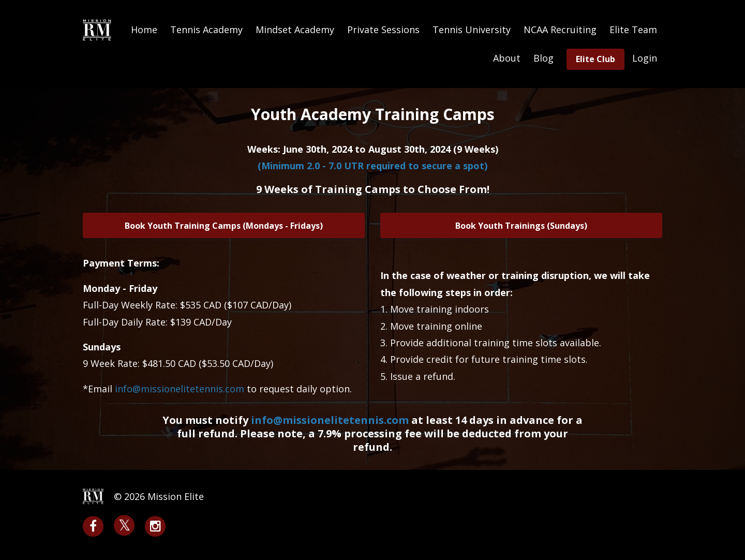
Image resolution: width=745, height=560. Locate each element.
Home (144, 30)
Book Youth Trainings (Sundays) (521, 226)
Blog (543, 58)
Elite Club (595, 59)
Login (645, 58)
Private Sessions (383, 30)
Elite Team (633, 30)
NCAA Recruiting (560, 30)
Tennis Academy (206, 30)
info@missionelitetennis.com (330, 420)
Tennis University (472, 30)
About (507, 58)
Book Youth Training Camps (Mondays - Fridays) (224, 226)
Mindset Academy (295, 30)
